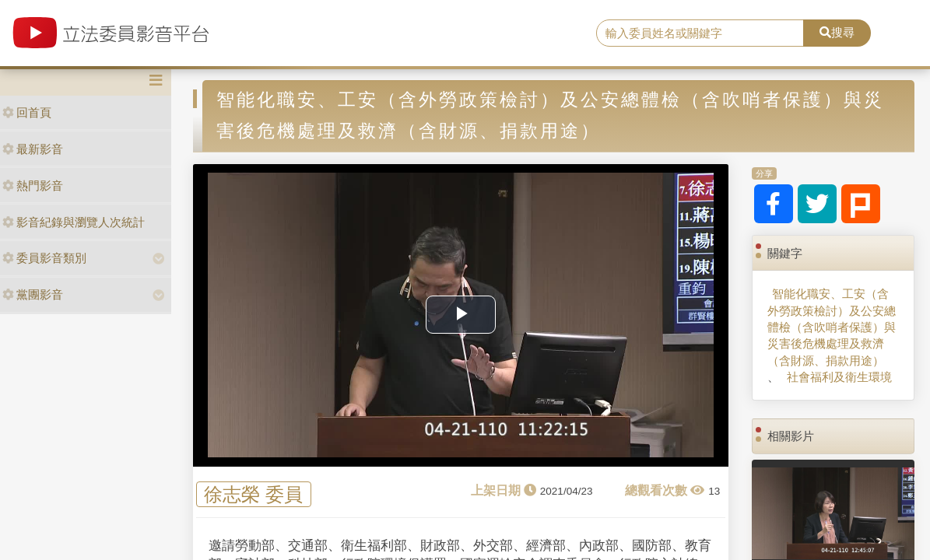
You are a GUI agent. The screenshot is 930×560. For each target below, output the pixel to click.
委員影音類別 (44, 258)
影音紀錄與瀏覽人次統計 (74, 222)
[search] (700, 33)
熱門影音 (33, 185)
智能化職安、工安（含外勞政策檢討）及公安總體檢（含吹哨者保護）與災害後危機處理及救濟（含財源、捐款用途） (832, 327)
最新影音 (33, 149)
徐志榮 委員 (253, 494)
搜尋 (837, 32)
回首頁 (27, 112)
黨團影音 (33, 294)
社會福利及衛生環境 (839, 377)
